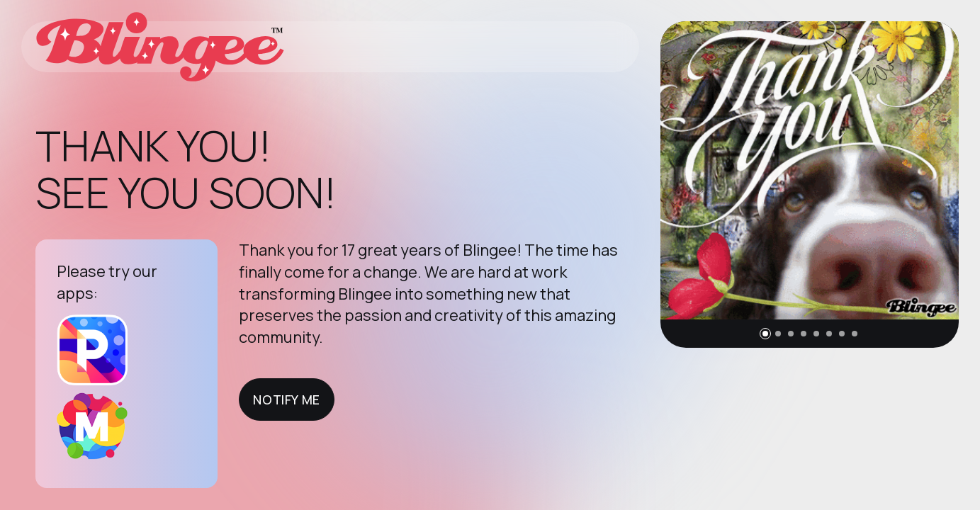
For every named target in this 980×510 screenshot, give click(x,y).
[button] (765, 334)
